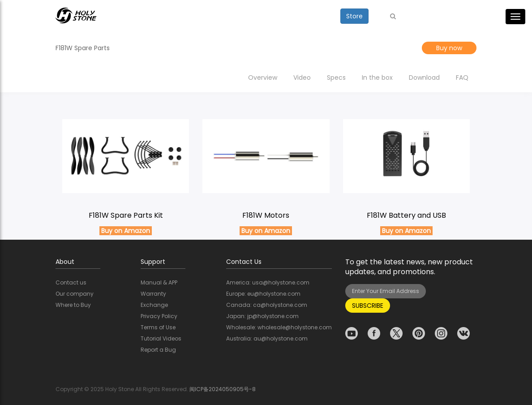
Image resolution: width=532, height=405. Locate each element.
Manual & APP (159, 282)
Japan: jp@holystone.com (262, 316)
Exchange (154, 305)
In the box (377, 78)
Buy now (449, 48)
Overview (263, 78)
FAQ (462, 78)
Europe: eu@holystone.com (263, 294)
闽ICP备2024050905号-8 (223, 389)
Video (302, 78)
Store (354, 16)
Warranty (153, 294)
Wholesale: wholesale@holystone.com (279, 327)
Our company (75, 294)
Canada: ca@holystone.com (267, 305)
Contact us (71, 282)
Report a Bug (158, 350)
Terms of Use (158, 327)
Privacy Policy (159, 316)
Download (424, 78)
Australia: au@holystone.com (267, 338)
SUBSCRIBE (368, 306)
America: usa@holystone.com (268, 282)
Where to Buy (73, 305)
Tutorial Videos (161, 338)
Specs (336, 78)
